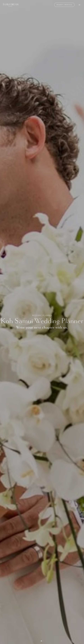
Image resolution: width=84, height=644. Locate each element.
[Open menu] (79, 5)
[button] (41, 641)
